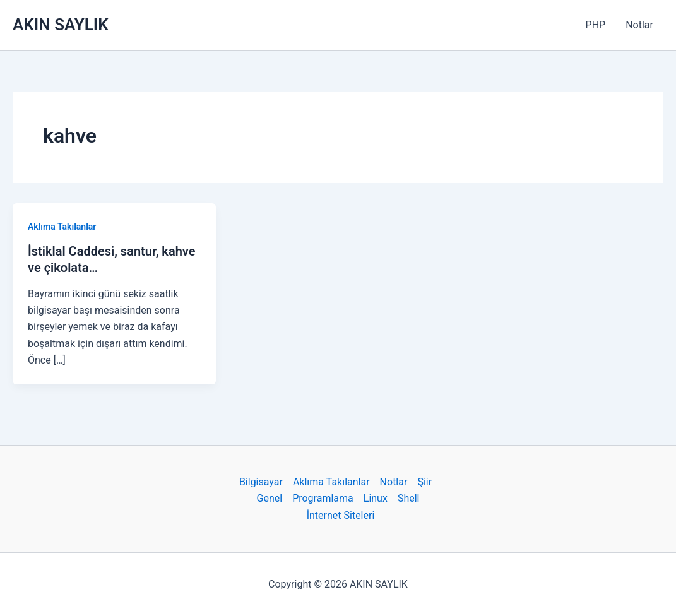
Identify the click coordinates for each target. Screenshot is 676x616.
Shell (409, 498)
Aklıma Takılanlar (62, 227)
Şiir (424, 482)
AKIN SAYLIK (61, 25)
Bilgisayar (261, 482)
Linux (376, 498)
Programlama (323, 498)
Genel (270, 498)
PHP (596, 25)
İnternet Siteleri (341, 515)
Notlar (639, 25)
